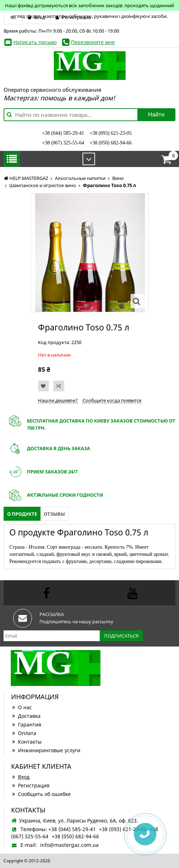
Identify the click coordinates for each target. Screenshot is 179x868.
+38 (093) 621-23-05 (111, 133)
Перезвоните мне (93, 42)
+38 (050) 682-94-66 (111, 143)
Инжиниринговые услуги (46, 750)
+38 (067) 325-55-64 (63, 143)
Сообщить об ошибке (41, 794)
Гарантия (26, 724)
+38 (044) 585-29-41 (63, 133)
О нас (22, 707)
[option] (90, 253)
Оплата (24, 733)
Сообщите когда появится (112, 400)
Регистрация (30, 785)
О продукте (22, 514)
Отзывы (54, 514)
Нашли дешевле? (58, 400)
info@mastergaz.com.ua (69, 845)
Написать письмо (35, 42)
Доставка (26, 716)
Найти (156, 115)
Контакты (26, 742)
